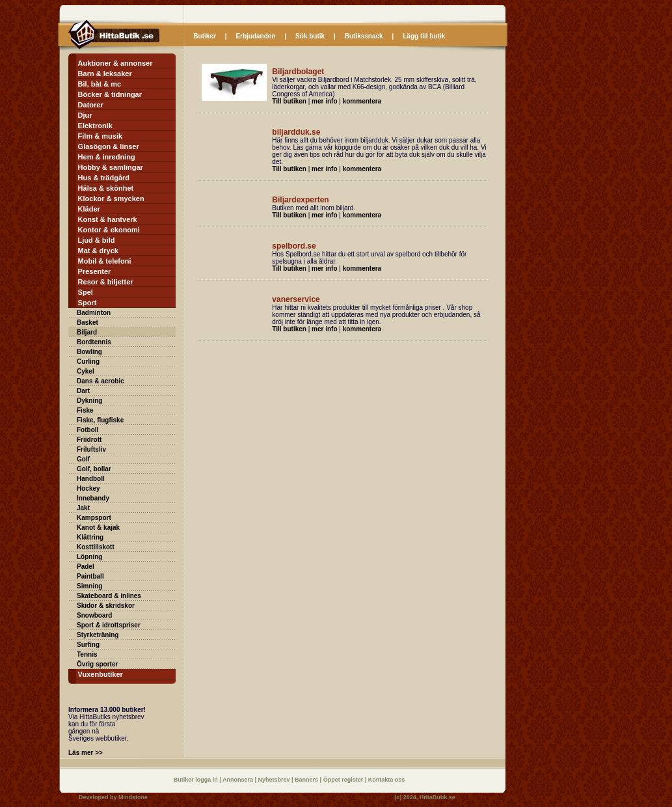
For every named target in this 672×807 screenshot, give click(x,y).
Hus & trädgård (104, 178)
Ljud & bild (97, 240)
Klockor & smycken (111, 198)
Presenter (95, 271)
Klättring (90, 537)
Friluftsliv (91, 449)
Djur (85, 115)
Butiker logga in (197, 780)
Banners (307, 780)
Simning (89, 586)
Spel (86, 292)
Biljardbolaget (298, 72)
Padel (86, 567)
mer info (324, 101)
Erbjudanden (255, 36)
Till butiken (289, 101)
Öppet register (344, 780)
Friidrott (89, 440)
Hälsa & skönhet (106, 188)
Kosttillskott (96, 547)
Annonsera (239, 780)
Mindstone (133, 797)
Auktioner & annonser (115, 63)
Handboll (91, 479)
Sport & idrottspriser (109, 625)
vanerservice (296, 299)
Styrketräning (98, 635)
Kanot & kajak (98, 527)
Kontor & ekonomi (109, 230)
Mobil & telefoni (105, 261)
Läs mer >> (86, 753)
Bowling (89, 352)
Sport (87, 303)
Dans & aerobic (101, 381)
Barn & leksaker (105, 74)
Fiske (85, 410)
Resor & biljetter (106, 282)
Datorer (91, 105)
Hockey (88, 488)
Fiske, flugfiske (100, 420)
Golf (83, 459)
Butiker (204, 36)
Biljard (87, 332)
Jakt (83, 508)
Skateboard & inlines (109, 596)
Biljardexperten (300, 200)
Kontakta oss (387, 780)
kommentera (362, 101)
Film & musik (100, 136)
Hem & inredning (107, 157)
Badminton (94, 313)
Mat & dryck (98, 251)
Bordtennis (94, 342)
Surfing (88, 645)
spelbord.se (294, 246)
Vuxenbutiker (101, 674)
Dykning (89, 401)
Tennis (87, 654)
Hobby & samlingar (111, 167)
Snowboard (94, 615)
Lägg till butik (424, 36)
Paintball (90, 576)
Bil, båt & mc (100, 84)
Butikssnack (364, 36)
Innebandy (93, 498)
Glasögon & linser (109, 146)
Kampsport (94, 518)
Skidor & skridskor (106, 606)
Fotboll (87, 430)
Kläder (89, 209)
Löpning (89, 557)
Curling (88, 362)
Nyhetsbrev (275, 780)
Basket (87, 322)
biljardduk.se (296, 132)
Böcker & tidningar (110, 94)
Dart (83, 391)
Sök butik (310, 36)
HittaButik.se (437, 797)
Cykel (86, 371)
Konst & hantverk (108, 219)
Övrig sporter (97, 664)
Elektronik (95, 126)
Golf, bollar (94, 469)
